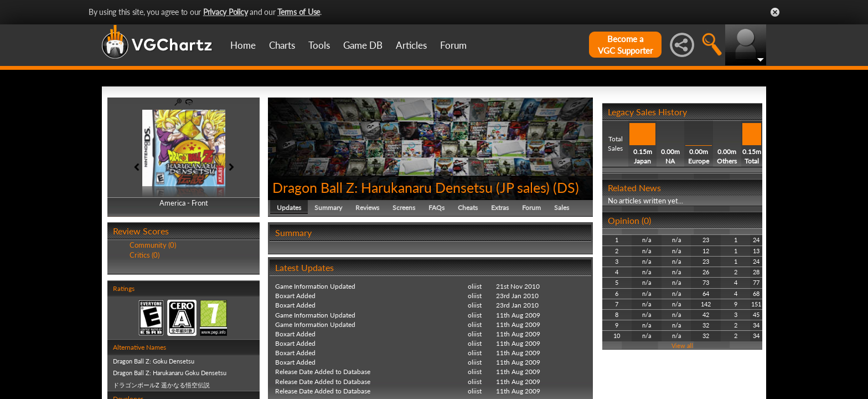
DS (566, 187)
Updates (289, 208)
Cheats (468, 208)
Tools (319, 45)
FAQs (436, 208)
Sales (562, 208)
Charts (282, 45)
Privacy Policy (226, 12)
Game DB (363, 45)
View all (682, 346)
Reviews (367, 208)
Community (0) (153, 245)
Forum (453, 45)
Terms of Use (299, 12)
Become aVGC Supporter (625, 45)
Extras (500, 208)
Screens (404, 208)
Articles (411, 45)
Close (775, 12)
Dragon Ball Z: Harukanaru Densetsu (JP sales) (411, 187)
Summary (328, 208)
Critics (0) (144, 255)
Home (243, 45)
